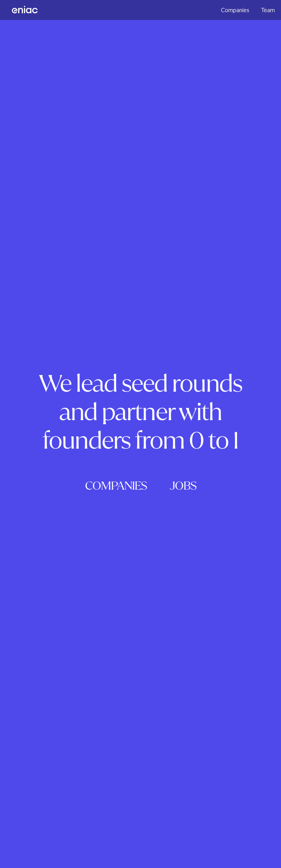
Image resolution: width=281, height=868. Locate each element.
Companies (223, 22)
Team (256, 22)
